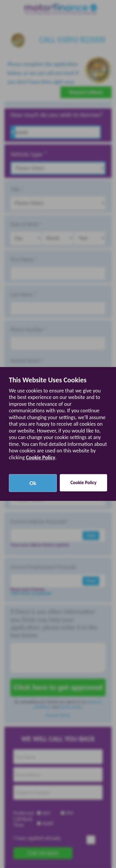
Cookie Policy (41, 457)
